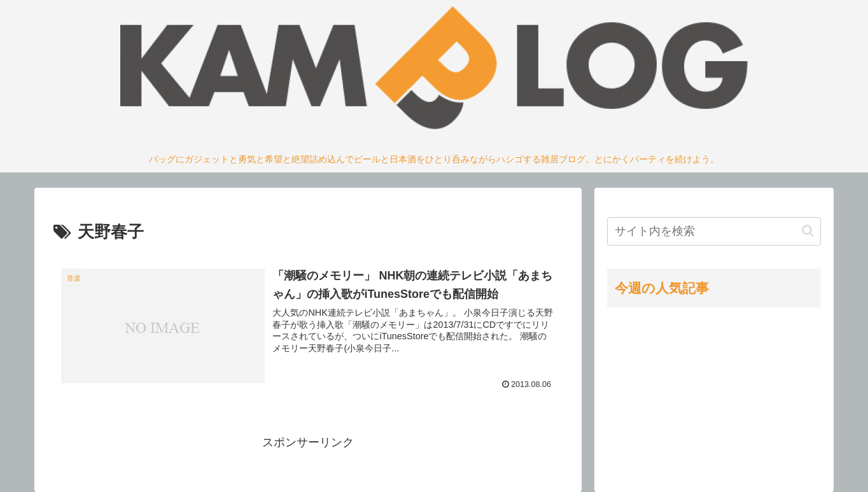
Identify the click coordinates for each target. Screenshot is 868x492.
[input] (714, 231)
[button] (808, 231)
